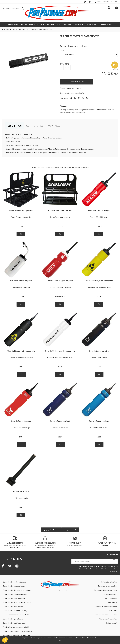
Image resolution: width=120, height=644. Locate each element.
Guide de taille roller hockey (13, 607)
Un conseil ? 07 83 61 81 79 (75, 541)
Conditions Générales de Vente (106, 590)
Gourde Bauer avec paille (21, 281)
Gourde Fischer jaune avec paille (99, 281)
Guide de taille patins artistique (14, 582)
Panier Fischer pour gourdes (21, 210)
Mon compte (113, 602)
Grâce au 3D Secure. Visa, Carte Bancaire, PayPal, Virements (45, 542)
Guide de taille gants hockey (13, 619)
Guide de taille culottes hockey (14, 598)
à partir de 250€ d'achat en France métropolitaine (15, 542)
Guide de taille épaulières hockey (15, 611)
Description (15, 126)
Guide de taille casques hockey (14, 586)
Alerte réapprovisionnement (70, 88)
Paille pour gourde (21, 491)
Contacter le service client (108, 586)
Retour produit (112, 623)
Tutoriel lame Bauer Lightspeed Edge (16, 635)
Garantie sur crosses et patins (106, 615)
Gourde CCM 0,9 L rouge (99, 210)
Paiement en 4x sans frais (108, 619)
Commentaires (35, 126)
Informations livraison (109, 582)
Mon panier (113, 611)
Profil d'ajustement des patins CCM (16, 627)
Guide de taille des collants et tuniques (17, 590)
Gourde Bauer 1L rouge (21, 421)
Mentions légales (111, 598)
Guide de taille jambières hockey (15, 623)
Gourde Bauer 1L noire (99, 351)
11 (21, 296)
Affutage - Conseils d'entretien (106, 607)
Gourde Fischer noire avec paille (21, 351)
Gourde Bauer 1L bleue (99, 421)
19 (60, 226)
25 (21, 226)
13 (99, 226)
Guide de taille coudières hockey (15, 594)
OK (60, 641)
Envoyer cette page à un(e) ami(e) (72, 93)
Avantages (54, 126)
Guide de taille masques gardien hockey (17, 631)
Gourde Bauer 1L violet (60, 421)
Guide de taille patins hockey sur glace (17, 602)
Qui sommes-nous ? (110, 594)
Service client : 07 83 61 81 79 (106, 2)
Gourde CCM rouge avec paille (60, 281)
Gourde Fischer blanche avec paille (60, 351)
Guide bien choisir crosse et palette (16, 615)
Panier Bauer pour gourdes (60, 210)
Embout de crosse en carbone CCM (80, 36)
